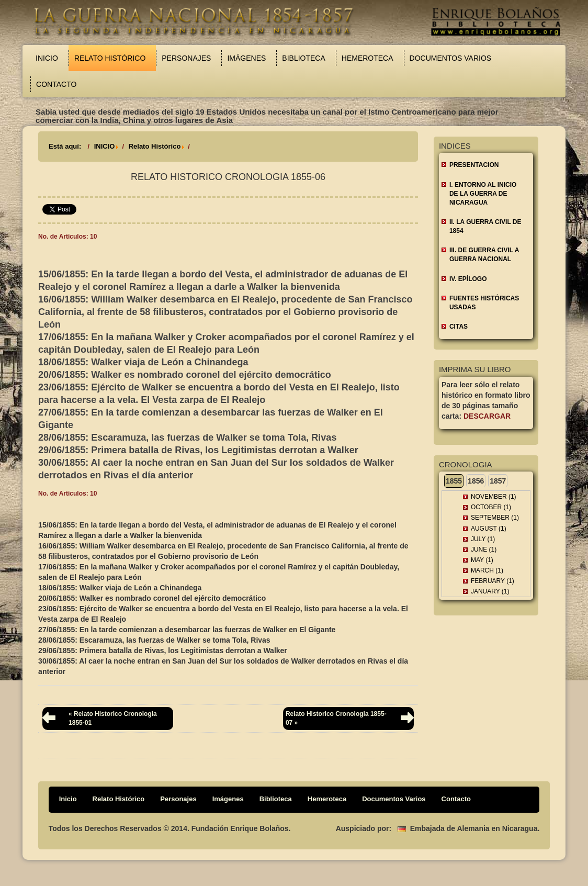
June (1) (484, 549)
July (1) (483, 539)
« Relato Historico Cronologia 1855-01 (113, 718)
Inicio (47, 58)
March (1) (487, 570)
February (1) (493, 581)
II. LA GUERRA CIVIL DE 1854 (485, 226)
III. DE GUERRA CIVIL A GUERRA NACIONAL (484, 255)
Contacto (56, 84)
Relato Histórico (110, 58)
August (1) (489, 529)
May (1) (482, 560)
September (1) (495, 518)
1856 (476, 481)
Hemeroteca (367, 58)
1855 (454, 481)
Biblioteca (303, 58)
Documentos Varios (451, 58)
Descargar (487, 416)
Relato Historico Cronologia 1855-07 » (336, 718)
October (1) (491, 507)
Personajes (186, 58)
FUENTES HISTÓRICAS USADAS (484, 303)
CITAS (459, 327)
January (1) (490, 591)
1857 (498, 481)
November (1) (494, 497)
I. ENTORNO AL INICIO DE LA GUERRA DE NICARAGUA (483, 194)
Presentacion (474, 165)
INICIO (105, 146)
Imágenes (246, 58)
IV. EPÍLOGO (468, 279)
